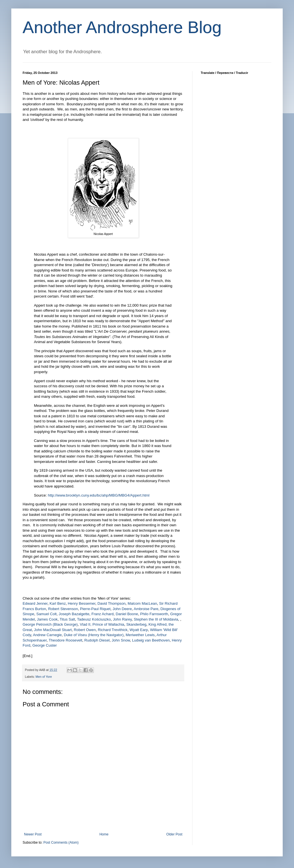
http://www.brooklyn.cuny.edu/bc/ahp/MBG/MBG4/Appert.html (99, 495)
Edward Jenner (35, 603)
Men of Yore (44, 677)
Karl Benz (58, 603)
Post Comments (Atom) (61, 843)
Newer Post (33, 834)
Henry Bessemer (82, 603)
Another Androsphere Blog (122, 27)
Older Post (174, 834)
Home (104, 834)
